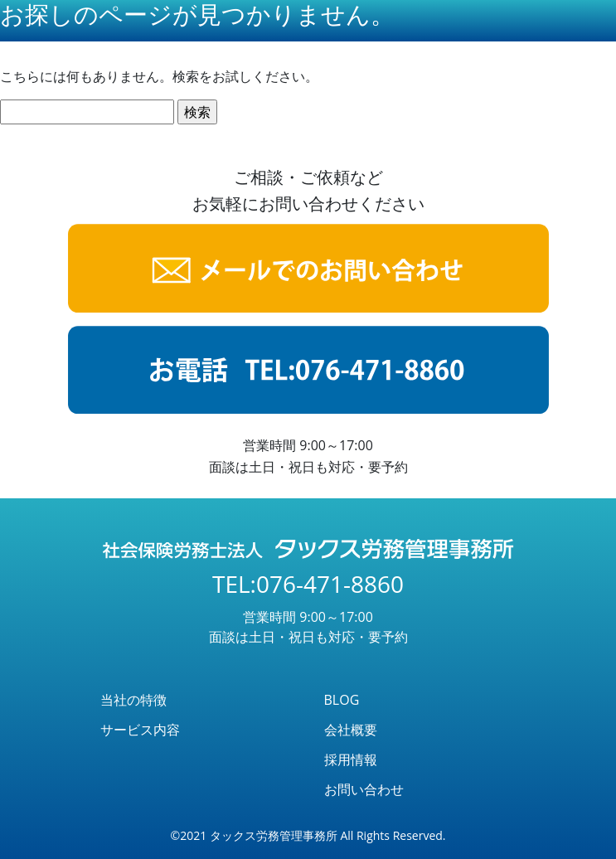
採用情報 (351, 760)
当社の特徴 (133, 700)
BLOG (342, 700)
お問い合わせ (364, 789)
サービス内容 (140, 730)
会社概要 (351, 730)
